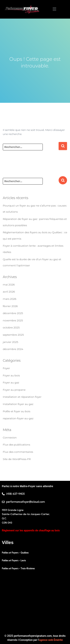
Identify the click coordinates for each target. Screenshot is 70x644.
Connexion (10, 438)
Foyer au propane (14, 390)
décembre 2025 (13, 313)
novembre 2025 (13, 320)
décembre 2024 (13, 349)
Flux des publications (16, 445)
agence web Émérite (51, 640)
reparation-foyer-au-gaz (18, 418)
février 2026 (10, 306)
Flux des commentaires (18, 452)
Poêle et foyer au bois (17, 411)
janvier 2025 (10, 342)
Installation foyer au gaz (18, 404)
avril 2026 (9, 292)
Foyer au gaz (11, 382)
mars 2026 (10, 299)
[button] (54, 9)
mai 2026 (9, 285)
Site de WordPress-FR (17, 459)
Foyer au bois (11, 375)
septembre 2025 (13, 335)
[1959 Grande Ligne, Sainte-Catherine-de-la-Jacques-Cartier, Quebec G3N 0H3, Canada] (35, 602)
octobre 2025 (11, 327)
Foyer (6, 368)
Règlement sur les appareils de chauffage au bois (31, 530)
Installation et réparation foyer (22, 397)
